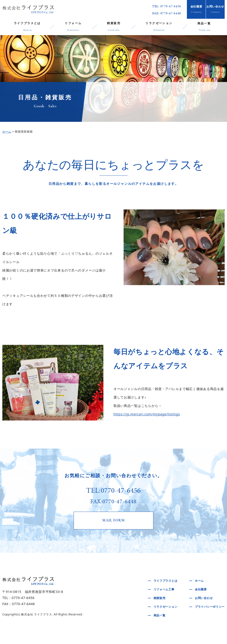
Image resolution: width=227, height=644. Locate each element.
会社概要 (196, 10)
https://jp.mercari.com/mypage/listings (147, 414)
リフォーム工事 (164, 590)
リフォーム (73, 27)
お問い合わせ (215, 10)
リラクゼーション (159, 27)
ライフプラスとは (27, 27)
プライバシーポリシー (210, 608)
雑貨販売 (114, 27)
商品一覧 (205, 27)
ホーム (7, 132)
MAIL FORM (113, 521)
